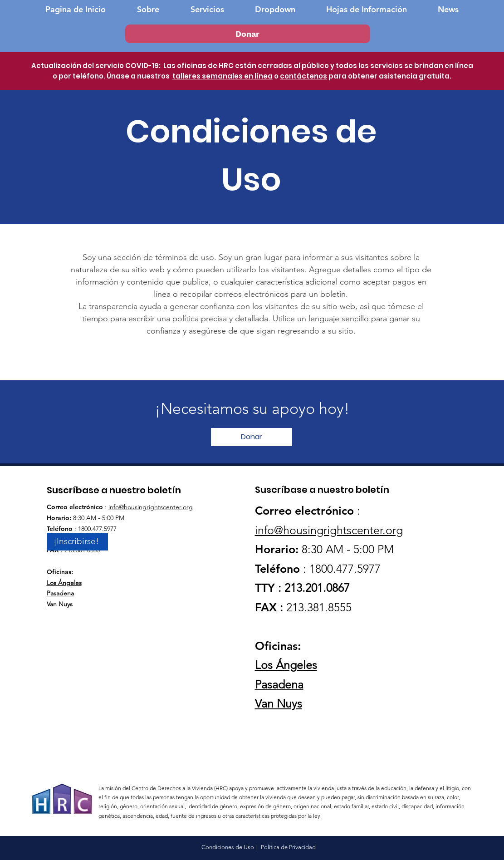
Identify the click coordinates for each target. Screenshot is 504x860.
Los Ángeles (64, 583)
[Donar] (248, 34)
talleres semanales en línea (223, 76)
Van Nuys (60, 604)
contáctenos (303, 76)
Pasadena (60, 593)
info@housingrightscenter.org (151, 507)
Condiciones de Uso (228, 847)
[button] (275, 9)
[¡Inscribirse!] (77, 542)
